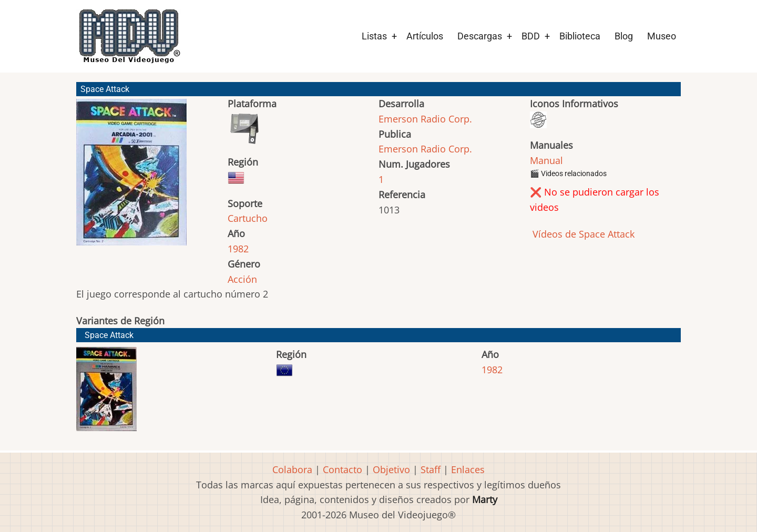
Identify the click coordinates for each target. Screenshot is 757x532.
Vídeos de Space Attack (582, 234)
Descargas (480, 36)
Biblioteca (580, 36)
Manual (546, 160)
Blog (624, 36)
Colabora (292, 469)
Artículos (425, 36)
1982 (238, 249)
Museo (662, 36)
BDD (531, 36)
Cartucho (248, 218)
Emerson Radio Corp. (425, 119)
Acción (242, 279)
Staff (431, 469)
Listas (374, 36)
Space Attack (109, 335)
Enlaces (468, 469)
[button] (131, 177)
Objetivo (391, 469)
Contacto (342, 469)
